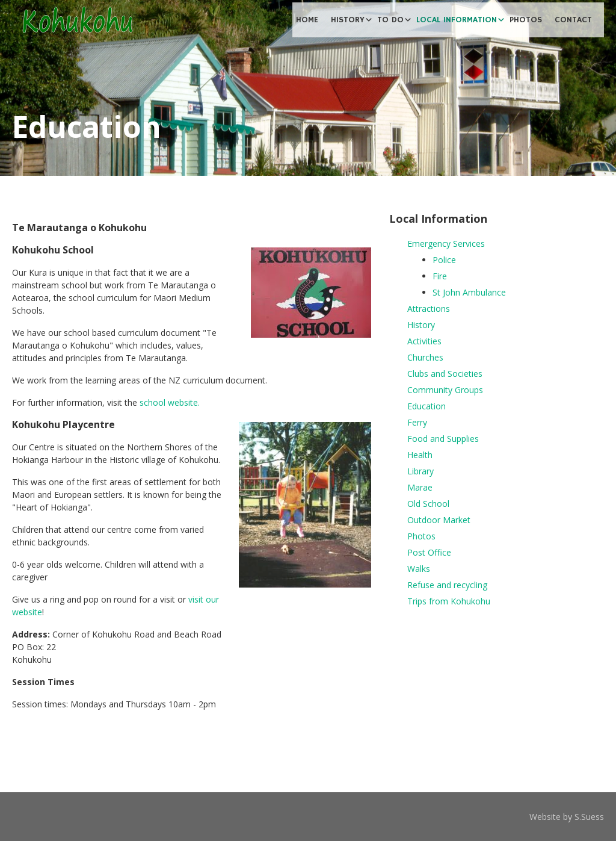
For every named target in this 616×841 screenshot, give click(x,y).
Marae (420, 487)
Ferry (417, 422)
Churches (425, 357)
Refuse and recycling (447, 585)
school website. (170, 402)
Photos (421, 536)
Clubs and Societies (445, 374)
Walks (419, 569)
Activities (424, 341)
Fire (440, 276)
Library (420, 471)
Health (420, 455)
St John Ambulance (469, 292)
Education (427, 406)
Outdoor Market (439, 520)
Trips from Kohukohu (449, 601)
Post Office (429, 552)
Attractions (429, 309)
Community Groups (445, 390)
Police (444, 260)
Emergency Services (446, 244)
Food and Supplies (443, 439)
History (421, 325)
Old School (428, 504)
